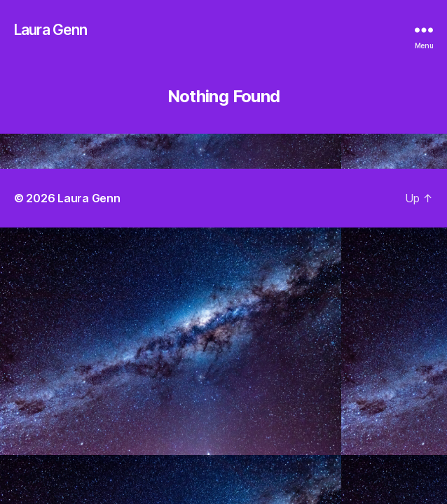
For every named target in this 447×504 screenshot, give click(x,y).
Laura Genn (50, 30)
